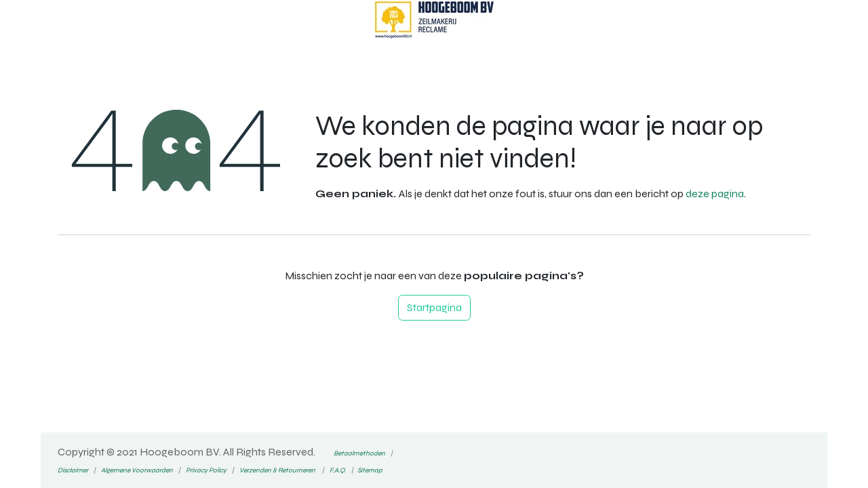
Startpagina (434, 307)
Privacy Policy (206, 470)
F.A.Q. (338, 470)
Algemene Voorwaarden (136, 470)
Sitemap (370, 470)
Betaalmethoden (359, 453)
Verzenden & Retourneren (277, 470)
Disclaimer (73, 470)
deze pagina (715, 194)
